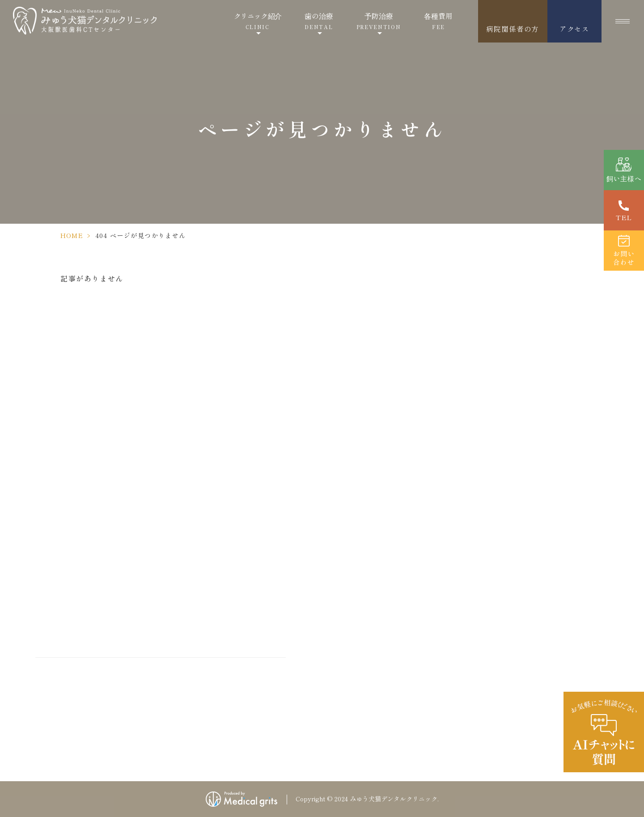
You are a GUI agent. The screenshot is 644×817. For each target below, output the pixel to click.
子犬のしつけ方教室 (522, 458)
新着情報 (504, 533)
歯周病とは (349, 687)
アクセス (574, 29)
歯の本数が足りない (521, 668)
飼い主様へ (349, 564)
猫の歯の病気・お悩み (367, 650)
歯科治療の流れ (356, 668)
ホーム (342, 390)
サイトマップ (512, 571)
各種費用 (438, 21)
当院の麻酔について (522, 390)
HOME (72, 235)
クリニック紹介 (258, 21)
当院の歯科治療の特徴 (367, 526)
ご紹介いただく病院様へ (371, 545)
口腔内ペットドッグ (521, 706)
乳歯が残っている (517, 650)
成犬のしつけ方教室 (522, 439)
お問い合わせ (512, 496)
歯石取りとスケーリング (371, 706)
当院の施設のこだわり (533, 415)
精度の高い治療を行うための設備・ (389, 502)
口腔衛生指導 (353, 725)
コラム (501, 552)
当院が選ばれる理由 (364, 477)
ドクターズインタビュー (378, 453)
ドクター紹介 (353, 428)
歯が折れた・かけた (521, 631)
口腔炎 (500, 687)
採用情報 (504, 515)
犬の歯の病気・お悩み (367, 631)
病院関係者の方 (513, 29)
